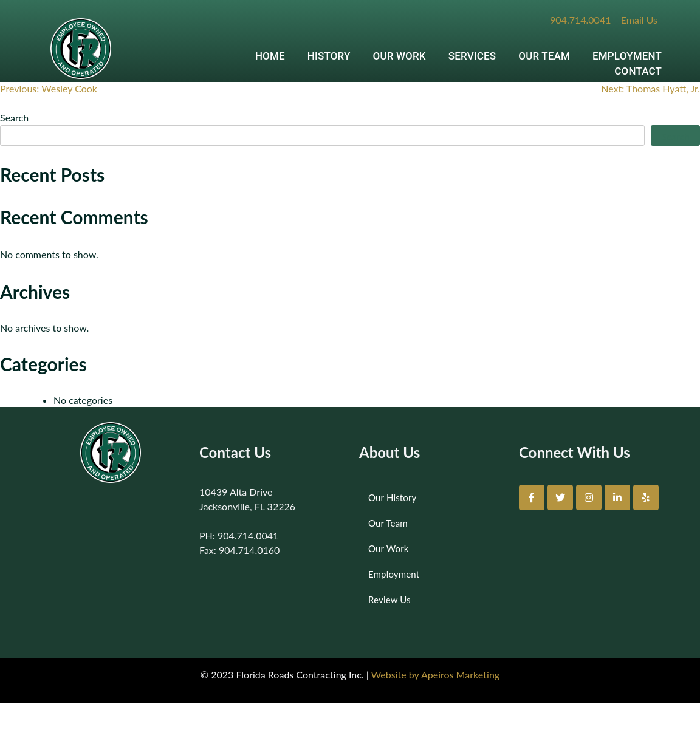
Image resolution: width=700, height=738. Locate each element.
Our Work (389, 548)
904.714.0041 (580, 20)
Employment (394, 574)
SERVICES (472, 56)
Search (14, 118)
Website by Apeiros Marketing (435, 675)
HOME (270, 56)
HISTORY (329, 56)
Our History (392, 497)
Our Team (388, 523)
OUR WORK (400, 56)
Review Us (389, 600)
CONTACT (638, 71)
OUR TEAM (544, 56)
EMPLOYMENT (627, 56)
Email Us (639, 20)
